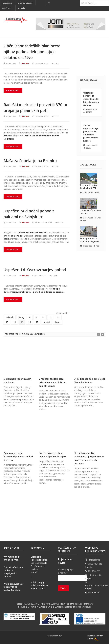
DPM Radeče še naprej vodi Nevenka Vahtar (89, 381)
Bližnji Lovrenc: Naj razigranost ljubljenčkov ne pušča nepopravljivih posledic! (89, 458)
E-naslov (63, 573)
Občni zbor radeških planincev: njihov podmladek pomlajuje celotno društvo (32, 52)
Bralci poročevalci (39, 563)
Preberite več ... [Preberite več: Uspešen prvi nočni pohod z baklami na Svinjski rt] (13, 250)
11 (51, 317)
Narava (25, 63)
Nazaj (21, 317)
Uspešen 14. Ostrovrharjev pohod (35, 270)
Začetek (10, 317)
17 (37, 322)
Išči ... (80, 0)
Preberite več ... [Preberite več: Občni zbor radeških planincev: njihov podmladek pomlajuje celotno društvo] (13, 90)
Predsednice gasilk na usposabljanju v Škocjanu (53, 455)
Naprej (47, 322)
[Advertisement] (91, 57)
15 (22, 322)
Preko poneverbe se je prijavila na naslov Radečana (14, 587)
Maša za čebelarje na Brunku (30, 161)
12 (58, 317)
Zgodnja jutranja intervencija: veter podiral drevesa (18, 457)
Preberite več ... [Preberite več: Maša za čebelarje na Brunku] (13, 197)
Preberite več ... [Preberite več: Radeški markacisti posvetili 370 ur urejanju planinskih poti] (13, 146)
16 (30, 322)
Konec (58, 322)
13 (7, 322)
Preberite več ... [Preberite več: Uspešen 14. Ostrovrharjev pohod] (13, 299)
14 (14, 322)
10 (43, 317)
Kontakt (35, 572)
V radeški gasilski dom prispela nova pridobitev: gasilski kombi (53, 382)
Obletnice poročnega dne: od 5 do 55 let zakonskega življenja (91, 99)
